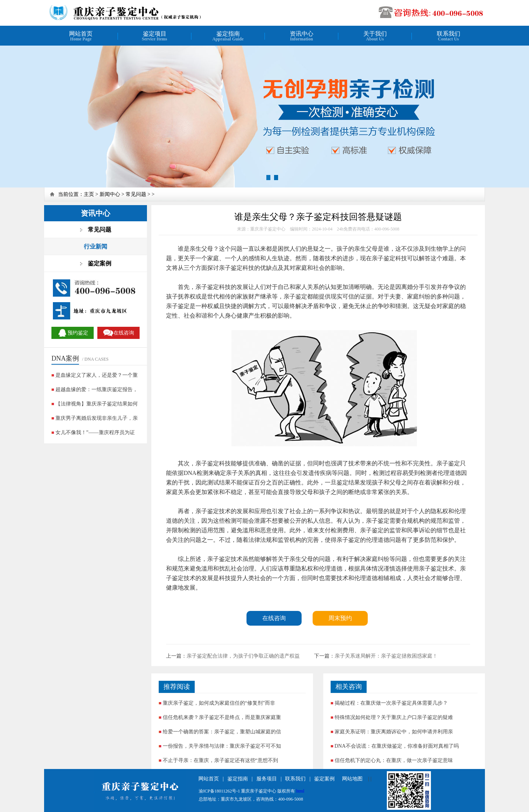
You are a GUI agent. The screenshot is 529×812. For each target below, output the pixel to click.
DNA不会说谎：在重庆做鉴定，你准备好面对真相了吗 (397, 746)
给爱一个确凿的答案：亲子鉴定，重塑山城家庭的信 (222, 732)
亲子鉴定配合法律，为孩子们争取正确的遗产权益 (243, 656)
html (300, 791)
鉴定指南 (238, 779)
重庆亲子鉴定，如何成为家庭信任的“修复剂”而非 (219, 703)
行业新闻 (96, 246)
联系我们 (295, 779)
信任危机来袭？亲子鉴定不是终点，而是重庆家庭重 (222, 717)
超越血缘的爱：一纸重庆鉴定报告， (97, 389)
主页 (89, 194)
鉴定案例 (324, 779)
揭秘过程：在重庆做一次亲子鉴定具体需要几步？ (391, 703)
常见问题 (136, 194)
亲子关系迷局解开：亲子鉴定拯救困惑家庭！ (386, 656)
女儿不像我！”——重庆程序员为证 (95, 432)
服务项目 (267, 779)
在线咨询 (274, 618)
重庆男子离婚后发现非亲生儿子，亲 (97, 418)
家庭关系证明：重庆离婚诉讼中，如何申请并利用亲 (394, 732)
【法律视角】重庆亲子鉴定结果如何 (97, 404)
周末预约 (340, 618)
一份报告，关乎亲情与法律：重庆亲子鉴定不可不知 (222, 746)
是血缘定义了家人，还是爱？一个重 (97, 375)
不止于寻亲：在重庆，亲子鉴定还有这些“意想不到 (220, 760)
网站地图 (352, 779)
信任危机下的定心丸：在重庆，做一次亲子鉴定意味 (394, 760)
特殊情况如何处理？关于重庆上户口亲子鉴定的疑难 (394, 717)
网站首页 (209, 779)
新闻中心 (110, 194)
